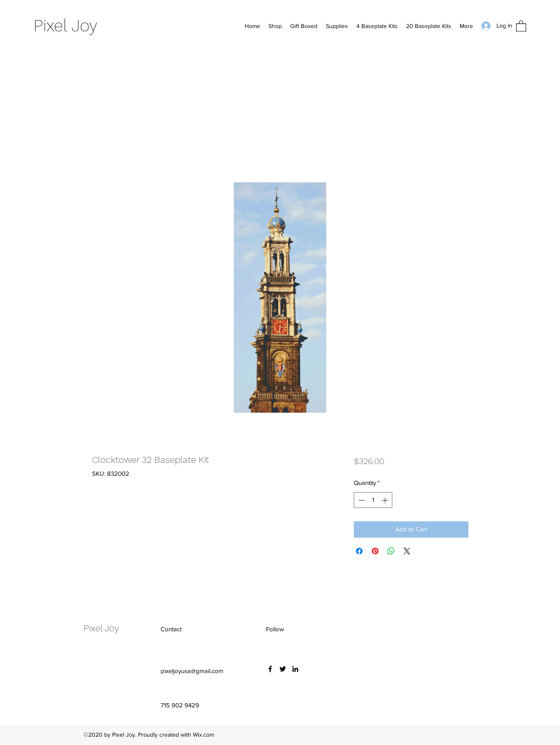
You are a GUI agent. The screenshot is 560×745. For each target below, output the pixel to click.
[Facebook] (270, 669)
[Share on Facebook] (359, 551)
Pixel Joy (65, 26)
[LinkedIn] (295, 669)
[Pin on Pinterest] (375, 551)
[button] (521, 26)
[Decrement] (361, 500)
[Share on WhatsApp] (391, 551)
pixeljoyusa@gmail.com (192, 671)
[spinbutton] (373, 500)
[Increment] (386, 500)
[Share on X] (407, 551)
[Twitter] (283, 669)
